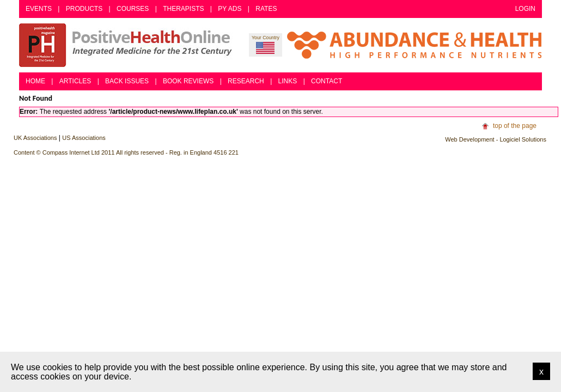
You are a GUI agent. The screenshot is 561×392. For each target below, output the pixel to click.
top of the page (515, 126)
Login (525, 9)
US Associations (84, 138)
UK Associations (35, 138)
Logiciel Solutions (523, 139)
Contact (327, 81)
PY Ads (230, 9)
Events (39, 9)
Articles (75, 81)
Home (35, 81)
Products (84, 9)
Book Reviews (188, 81)
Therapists (183, 9)
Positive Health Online (128, 45)
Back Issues (127, 81)
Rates (266, 9)
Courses (133, 9)
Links (288, 81)
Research (246, 81)
